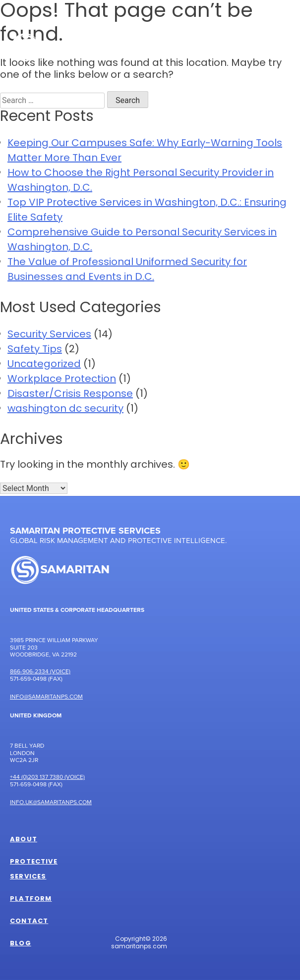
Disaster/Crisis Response (70, 394)
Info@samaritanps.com (46, 696)
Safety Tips (35, 350)
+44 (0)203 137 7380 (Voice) (47, 777)
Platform (31, 899)
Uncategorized (44, 365)
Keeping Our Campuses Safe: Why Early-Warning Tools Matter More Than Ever (145, 151)
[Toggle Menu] (277, 47)
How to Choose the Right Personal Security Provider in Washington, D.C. (141, 181)
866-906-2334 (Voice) (40, 671)
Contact (29, 922)
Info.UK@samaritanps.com (51, 802)
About (24, 840)
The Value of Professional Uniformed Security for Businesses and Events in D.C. (127, 270)
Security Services (49, 335)
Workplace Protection (62, 380)
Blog (21, 944)
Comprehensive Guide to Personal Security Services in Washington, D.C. (142, 240)
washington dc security (65, 409)
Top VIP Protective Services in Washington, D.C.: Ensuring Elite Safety (147, 211)
